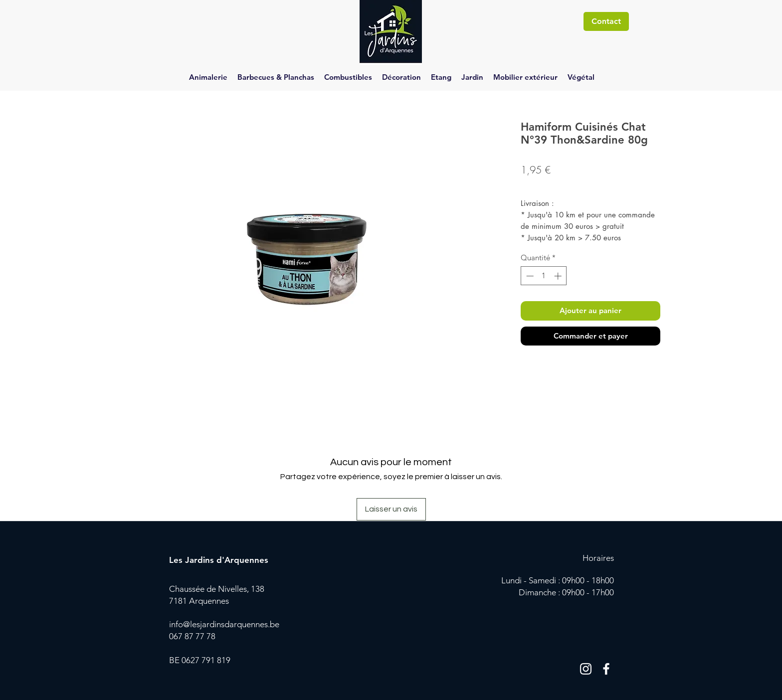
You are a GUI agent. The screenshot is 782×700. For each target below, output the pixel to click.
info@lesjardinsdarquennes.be (224, 624)
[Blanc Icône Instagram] (586, 669)
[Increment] (559, 276)
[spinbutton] (544, 276)
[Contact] (606, 21)
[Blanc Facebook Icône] (606, 669)
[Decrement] (529, 276)
